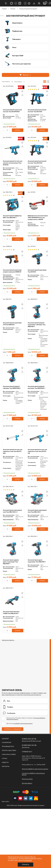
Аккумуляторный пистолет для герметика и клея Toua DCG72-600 (13, 451)
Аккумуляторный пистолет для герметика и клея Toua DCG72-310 (37, 451)
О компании (7, 742)
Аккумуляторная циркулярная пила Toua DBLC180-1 (37, 511)
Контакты (6, 766)
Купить (18, 130)
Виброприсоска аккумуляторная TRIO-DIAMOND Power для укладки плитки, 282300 (38, 218)
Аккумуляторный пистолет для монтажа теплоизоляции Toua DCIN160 (13, 163)
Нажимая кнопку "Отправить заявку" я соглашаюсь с (26, 719)
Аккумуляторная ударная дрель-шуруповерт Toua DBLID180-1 (11, 562)
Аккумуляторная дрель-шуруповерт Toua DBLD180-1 (37, 561)
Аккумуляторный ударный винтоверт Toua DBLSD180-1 (36, 387)
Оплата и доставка (9, 750)
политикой (28, 860)
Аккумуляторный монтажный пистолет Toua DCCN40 (37, 162)
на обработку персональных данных (23, 723)
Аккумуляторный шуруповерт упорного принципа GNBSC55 (12, 271)
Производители (8, 746)
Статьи (4, 758)
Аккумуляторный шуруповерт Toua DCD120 (37, 271)
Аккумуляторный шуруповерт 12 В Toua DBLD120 (12, 324)
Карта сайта (5, 801)
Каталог (5, 739)
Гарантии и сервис (9, 754)
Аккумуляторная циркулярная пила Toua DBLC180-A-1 (12, 511)
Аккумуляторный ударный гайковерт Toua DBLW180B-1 (12, 387)
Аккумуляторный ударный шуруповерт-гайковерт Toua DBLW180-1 (37, 325)
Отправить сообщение (13, 729)
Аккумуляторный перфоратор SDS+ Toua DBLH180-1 (12, 217)
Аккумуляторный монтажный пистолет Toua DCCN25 (37, 111)
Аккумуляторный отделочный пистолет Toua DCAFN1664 (12, 111)
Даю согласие (20, 723)
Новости (5, 762)
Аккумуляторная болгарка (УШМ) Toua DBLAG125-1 (11, 612)
